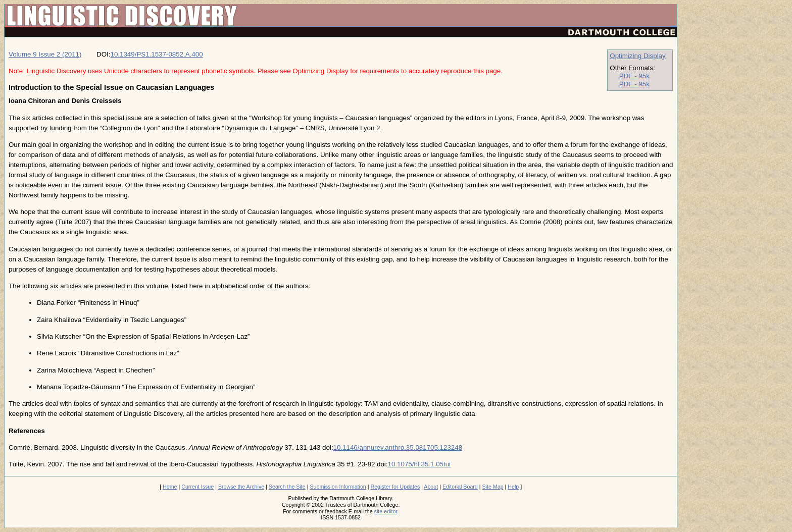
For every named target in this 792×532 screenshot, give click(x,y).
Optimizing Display (637, 56)
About (431, 487)
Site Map (493, 487)
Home (170, 487)
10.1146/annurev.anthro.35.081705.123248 (398, 447)
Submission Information (338, 487)
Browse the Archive (241, 487)
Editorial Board (460, 487)
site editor (386, 511)
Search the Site (287, 487)
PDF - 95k (634, 76)
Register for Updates (395, 487)
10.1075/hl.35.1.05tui (419, 464)
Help (513, 487)
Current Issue (197, 487)
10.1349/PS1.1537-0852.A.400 (157, 54)
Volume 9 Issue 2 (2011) (45, 54)
